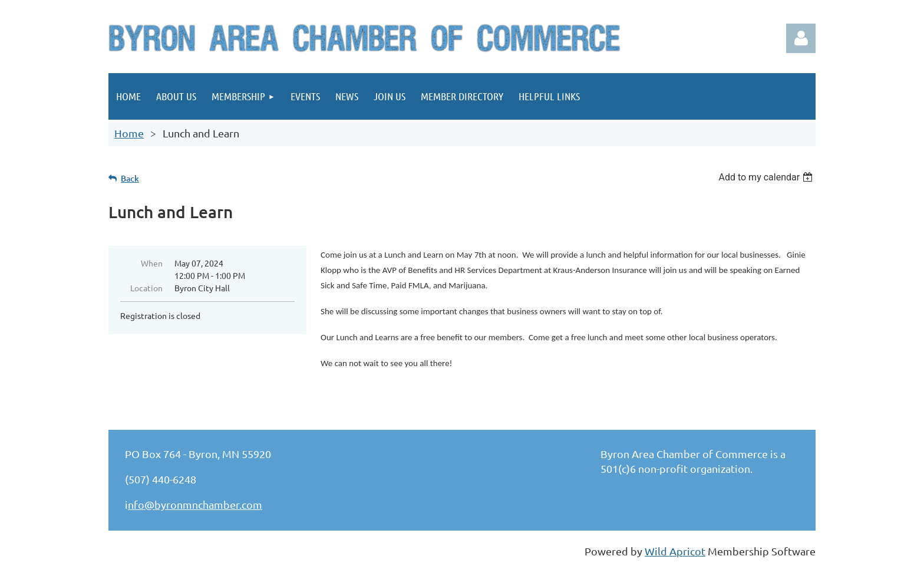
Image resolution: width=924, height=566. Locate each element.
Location (146, 288)
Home (129, 133)
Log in (801, 38)
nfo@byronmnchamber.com (195, 504)
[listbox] (767, 177)
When (152, 263)
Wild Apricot (675, 551)
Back (130, 178)
